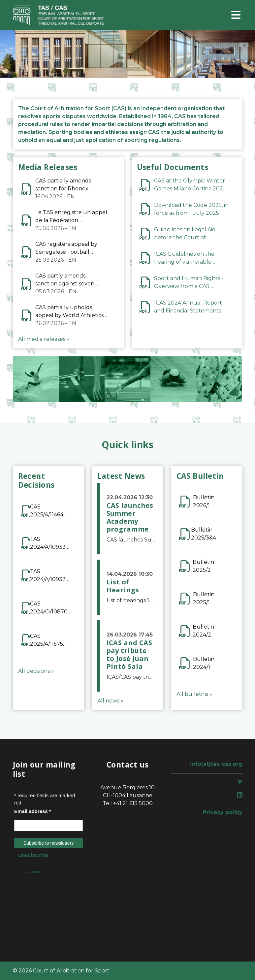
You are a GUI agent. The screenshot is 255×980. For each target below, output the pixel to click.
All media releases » (44, 339)
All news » (110, 701)
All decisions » (36, 671)
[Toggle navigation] (236, 15)
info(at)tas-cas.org (216, 764)
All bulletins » (194, 694)
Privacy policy (223, 812)
